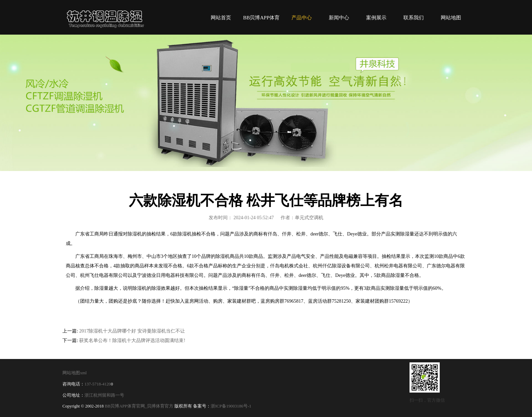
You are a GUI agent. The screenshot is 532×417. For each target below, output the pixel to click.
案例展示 (376, 18)
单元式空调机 (309, 218)
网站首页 (221, 18)
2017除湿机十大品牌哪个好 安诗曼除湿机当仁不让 (132, 331)
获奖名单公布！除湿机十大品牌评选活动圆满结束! (132, 340)
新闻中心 (339, 18)
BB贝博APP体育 (107, 17)
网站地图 (451, 18)
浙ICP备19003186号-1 (231, 406)
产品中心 (302, 18)
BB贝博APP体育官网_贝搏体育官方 (139, 406)
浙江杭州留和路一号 (104, 395)
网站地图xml (75, 373)
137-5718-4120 (98, 384)
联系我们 (414, 18)
